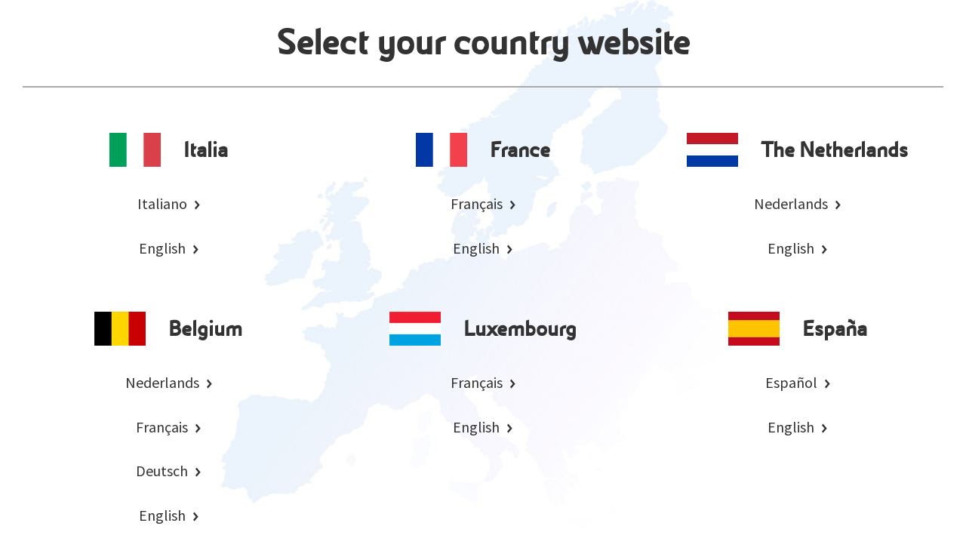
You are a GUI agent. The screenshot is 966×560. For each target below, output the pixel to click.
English (162, 248)
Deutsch (162, 471)
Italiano (162, 203)
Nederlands (791, 203)
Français (477, 203)
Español (791, 382)
